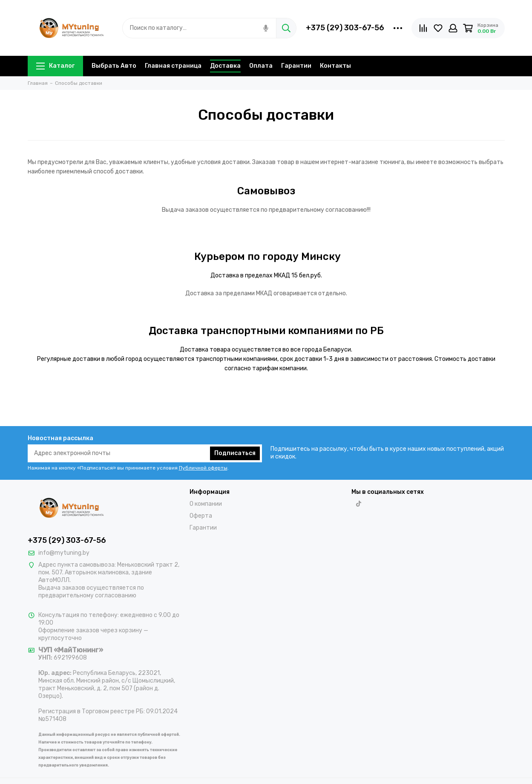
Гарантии (296, 66)
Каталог (55, 66)
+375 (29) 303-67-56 (345, 28)
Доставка (225, 66)
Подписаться (235, 453)
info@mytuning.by (64, 553)
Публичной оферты (203, 468)
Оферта (201, 516)
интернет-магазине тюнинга (362, 162)
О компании (206, 504)
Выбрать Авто (114, 66)
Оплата (261, 66)
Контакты (335, 66)
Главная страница (173, 66)
